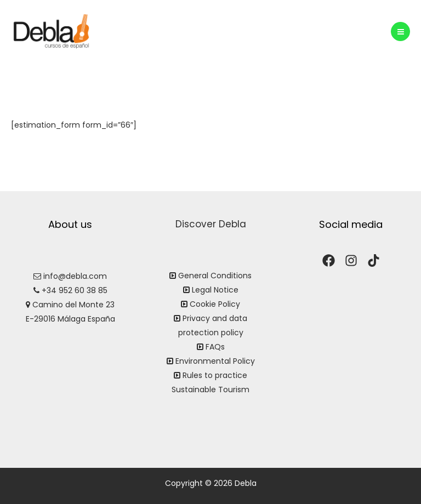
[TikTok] (374, 260)
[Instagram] (351, 260)
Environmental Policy (215, 361)
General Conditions (215, 276)
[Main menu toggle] (400, 31)
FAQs (215, 347)
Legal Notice (215, 290)
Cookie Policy (215, 304)
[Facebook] (329, 260)
